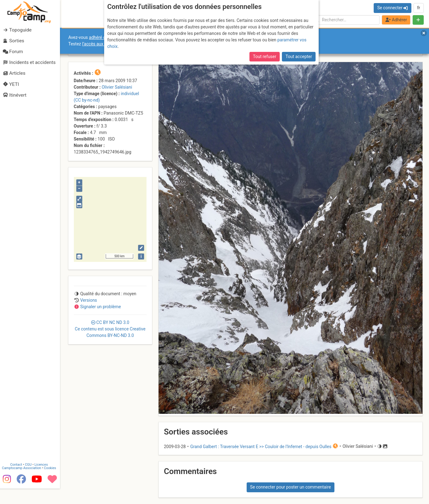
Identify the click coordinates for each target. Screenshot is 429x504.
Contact (18, 479)
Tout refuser (264, 57)
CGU (30, 479)
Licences (43, 479)
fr (418, 8)
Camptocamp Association (23, 483)
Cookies (52, 483)
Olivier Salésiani (117, 87)
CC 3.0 (110, 329)
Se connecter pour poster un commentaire (291, 487)
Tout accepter (299, 57)
